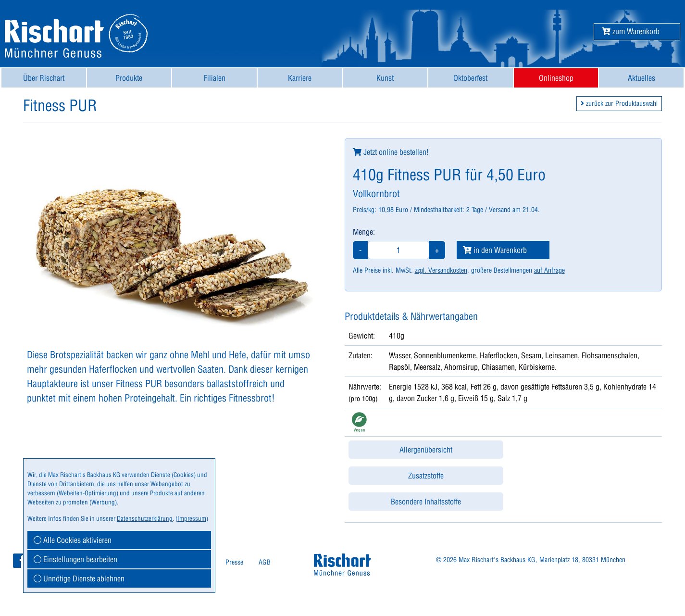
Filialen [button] (215, 78)
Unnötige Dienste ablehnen (79, 578)
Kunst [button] (385, 78)
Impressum (192, 518)
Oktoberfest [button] (470, 78)
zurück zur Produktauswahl (619, 103)
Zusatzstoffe (426, 476)
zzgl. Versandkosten (441, 270)
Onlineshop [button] (556, 78)
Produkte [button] (129, 78)
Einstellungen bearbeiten (75, 559)
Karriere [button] (300, 78)
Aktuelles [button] (641, 78)
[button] (631, 31)
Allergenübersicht (426, 450)
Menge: (364, 232)
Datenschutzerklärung (145, 518)
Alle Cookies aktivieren (73, 540)
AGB (265, 562)
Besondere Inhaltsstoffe (426, 502)
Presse (234, 562)
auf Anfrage (549, 270)
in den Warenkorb (495, 250)
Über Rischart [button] (44, 78)
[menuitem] (44, 78)
